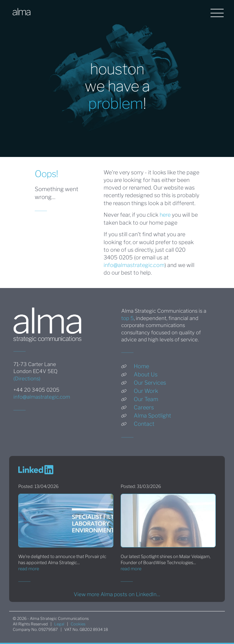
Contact (144, 424)
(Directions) (27, 379)
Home (141, 366)
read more (29, 569)
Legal (59, 624)
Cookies (78, 624)
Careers (144, 407)
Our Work (146, 391)
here (165, 215)
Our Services (150, 383)
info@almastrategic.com (134, 265)
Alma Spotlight (152, 416)
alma (21, 12)
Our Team (146, 399)
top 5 (128, 318)
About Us (146, 374)
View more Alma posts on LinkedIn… (117, 594)
